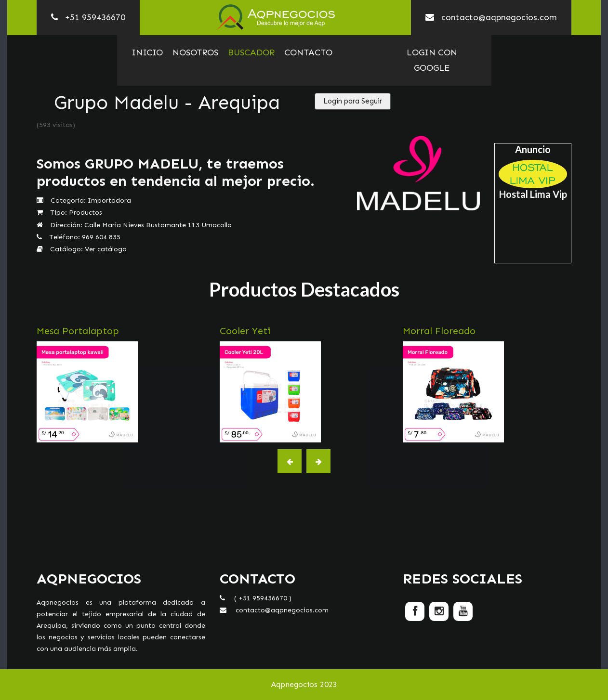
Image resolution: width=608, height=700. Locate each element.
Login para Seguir (353, 101)
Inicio (147, 52)
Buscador (251, 52)
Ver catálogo (106, 249)
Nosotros (195, 52)
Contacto (308, 52)
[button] (290, 461)
